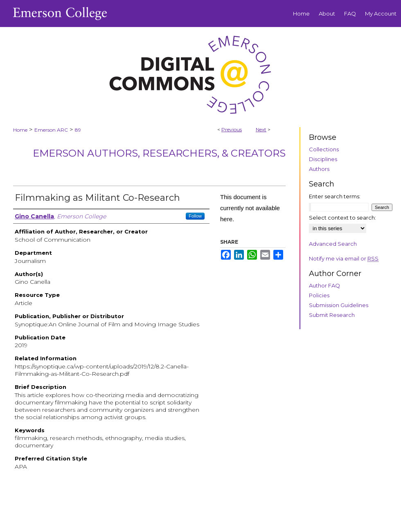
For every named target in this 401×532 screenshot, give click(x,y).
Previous (232, 129)
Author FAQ (324, 285)
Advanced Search (333, 244)
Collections (324, 149)
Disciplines (323, 159)
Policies (319, 295)
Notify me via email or (344, 258)
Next (261, 129)
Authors (319, 169)
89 (78, 130)
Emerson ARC (51, 130)
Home (20, 130)
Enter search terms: (335, 196)
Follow (195, 216)
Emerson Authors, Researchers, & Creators (159, 153)
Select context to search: (342, 218)
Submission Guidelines (339, 305)
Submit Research (332, 315)
